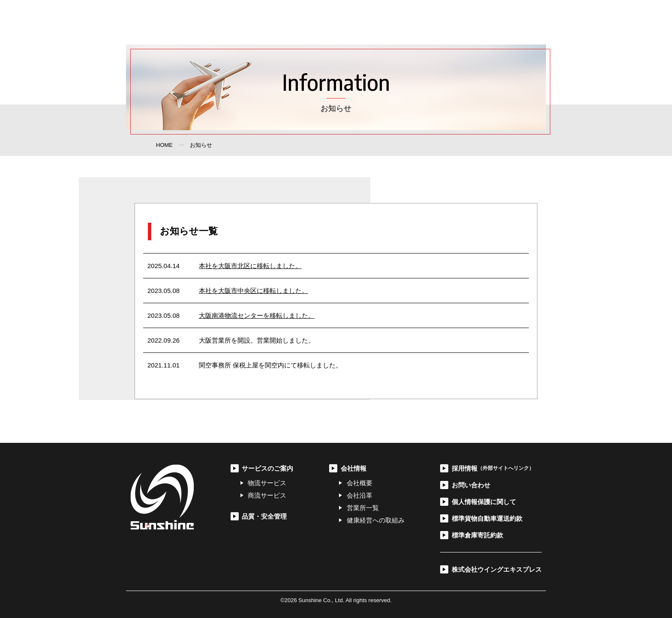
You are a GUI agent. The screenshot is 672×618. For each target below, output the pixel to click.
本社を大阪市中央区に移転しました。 (253, 291)
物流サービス (267, 483)
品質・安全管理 (362, 22)
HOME (164, 145)
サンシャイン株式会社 (177, 22)
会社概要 (360, 483)
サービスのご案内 (303, 22)
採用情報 (445, 22)
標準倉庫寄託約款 (477, 535)
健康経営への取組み (376, 520)
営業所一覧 (363, 508)
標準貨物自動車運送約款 (487, 518)
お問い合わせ (489, 22)
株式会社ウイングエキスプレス (497, 569)
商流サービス (267, 495)
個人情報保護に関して (484, 502)
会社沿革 (360, 495)
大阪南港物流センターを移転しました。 (257, 315)
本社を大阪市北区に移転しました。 (250, 266)
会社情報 (408, 22)
